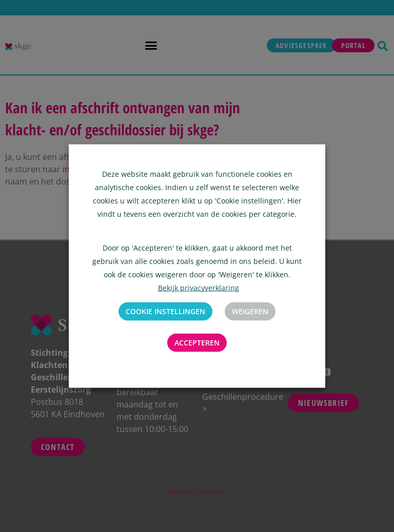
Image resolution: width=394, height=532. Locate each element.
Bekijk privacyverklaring (199, 288)
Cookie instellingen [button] (165, 311)
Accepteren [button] (197, 343)
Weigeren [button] (250, 311)
